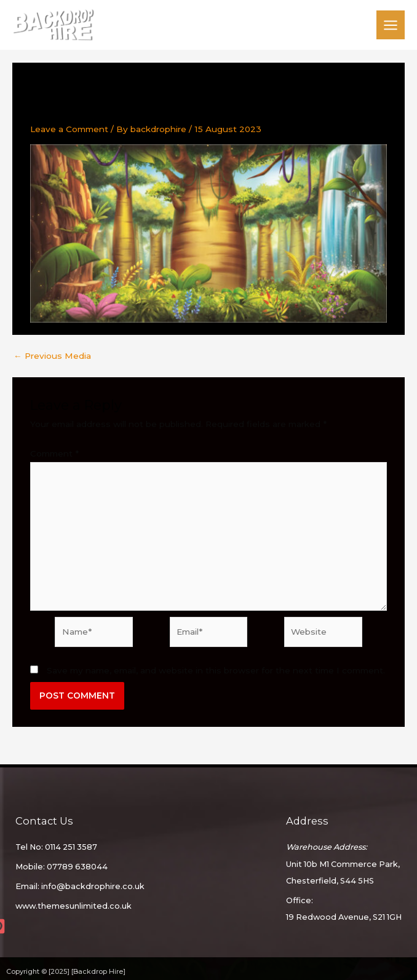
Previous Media (52, 356)
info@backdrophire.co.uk (93, 886)
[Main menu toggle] (391, 25)
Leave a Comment (69, 129)
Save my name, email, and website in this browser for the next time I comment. (216, 670)
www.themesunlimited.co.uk (73, 906)
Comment (54, 453)
